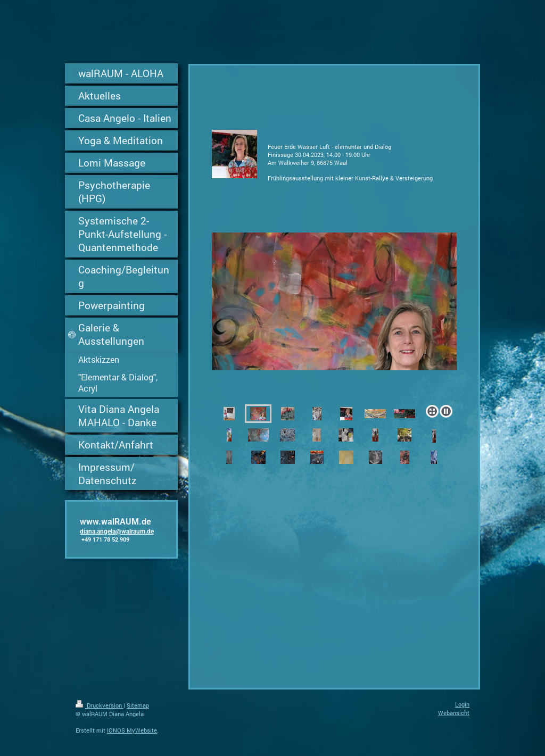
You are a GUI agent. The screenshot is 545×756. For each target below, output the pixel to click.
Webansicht (454, 713)
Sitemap (138, 705)
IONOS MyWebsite (132, 730)
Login (462, 704)
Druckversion (100, 705)
